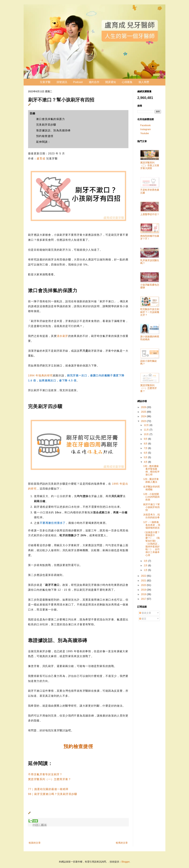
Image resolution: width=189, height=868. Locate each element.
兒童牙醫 (45, 82)
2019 (144, 590)
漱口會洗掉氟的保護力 (50, 119)
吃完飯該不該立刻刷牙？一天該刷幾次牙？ (150, 312)
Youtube (145, 133)
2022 (144, 576)
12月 (147, 425)
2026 (144, 407)
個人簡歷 (144, 82)
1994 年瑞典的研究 (40, 376)
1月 (146, 570)
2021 (144, 581)
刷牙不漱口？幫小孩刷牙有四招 (151, 507)
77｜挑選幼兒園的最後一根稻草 (48, 789)
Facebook (145, 125)
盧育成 (41, 159)
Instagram (146, 129)
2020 (144, 585)
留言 (143, 619)
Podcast (78, 82)
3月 (146, 561)
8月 (146, 444)
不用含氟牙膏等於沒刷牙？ (45, 774)
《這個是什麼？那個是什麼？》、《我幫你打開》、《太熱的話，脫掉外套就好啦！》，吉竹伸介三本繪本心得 (151, 544)
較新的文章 (35, 843)
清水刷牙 (62, 336)
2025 (144, 412)
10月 (147, 434)
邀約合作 (94, 82)
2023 (144, 421)
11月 (147, 430)
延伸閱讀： (43, 142)
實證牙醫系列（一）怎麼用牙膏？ (50, 779)
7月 (146, 448)
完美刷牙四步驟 (46, 125)
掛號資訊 (62, 82)
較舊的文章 (122, 843)
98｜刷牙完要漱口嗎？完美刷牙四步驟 (53, 794)
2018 (144, 594)
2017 (144, 599)
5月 (146, 457)
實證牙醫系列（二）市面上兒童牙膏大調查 (150, 165)
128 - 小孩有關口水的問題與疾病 (151, 497)
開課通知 (111, 82)
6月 (146, 453)
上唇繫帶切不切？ (150, 214)
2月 (146, 565)
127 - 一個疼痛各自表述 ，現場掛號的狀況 (152, 525)
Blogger (126, 862)
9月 (146, 439)
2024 (144, 416)
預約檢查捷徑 (45, 136)
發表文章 (145, 613)
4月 (146, 462)
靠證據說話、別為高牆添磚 (53, 130)
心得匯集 (127, 82)
